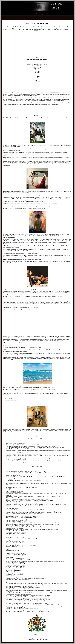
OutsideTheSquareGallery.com (20, 4)
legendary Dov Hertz (66, 99)
